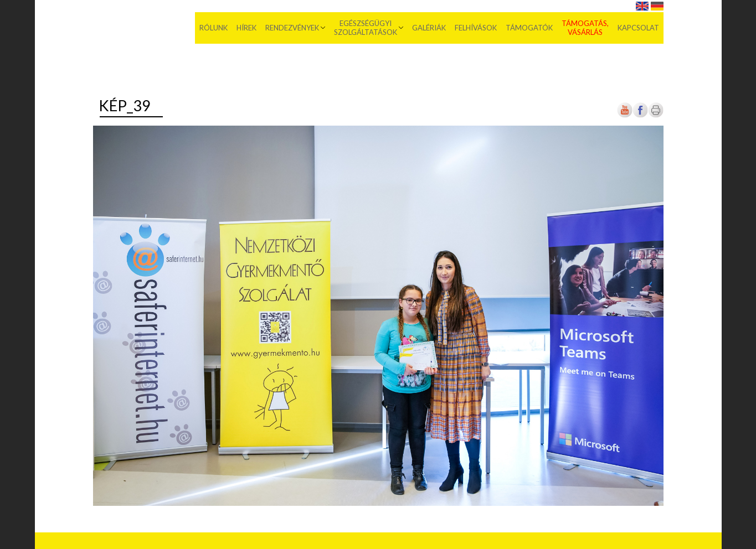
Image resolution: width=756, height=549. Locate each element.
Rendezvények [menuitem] (292, 28)
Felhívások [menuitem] (476, 28)
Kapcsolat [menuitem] (638, 28)
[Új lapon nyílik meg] (640, 115)
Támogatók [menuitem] (529, 28)
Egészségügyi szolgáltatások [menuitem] (366, 28)
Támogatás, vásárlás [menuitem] (585, 28)
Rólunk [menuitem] (214, 28)
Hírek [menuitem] (246, 28)
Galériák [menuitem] (429, 28)
